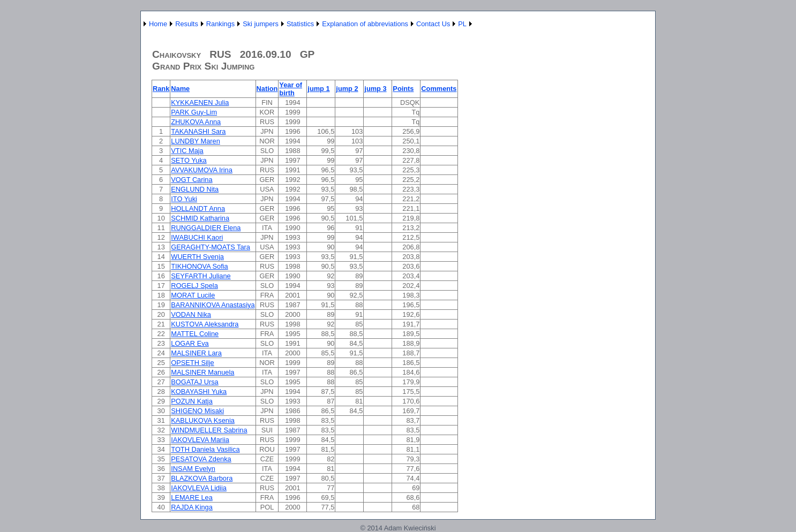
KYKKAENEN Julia (200, 102)
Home (158, 24)
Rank (161, 89)
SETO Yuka (189, 160)
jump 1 (318, 89)
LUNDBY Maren (196, 141)
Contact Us (433, 24)
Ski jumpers (261, 24)
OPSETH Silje (192, 363)
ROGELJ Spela (194, 286)
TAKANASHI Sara (198, 131)
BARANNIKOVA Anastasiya (213, 305)
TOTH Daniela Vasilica (205, 449)
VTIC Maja (187, 151)
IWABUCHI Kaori (197, 237)
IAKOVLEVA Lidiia (199, 488)
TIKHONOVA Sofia (199, 266)
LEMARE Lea (192, 497)
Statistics (300, 24)
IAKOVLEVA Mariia (200, 440)
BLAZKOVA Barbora (202, 478)
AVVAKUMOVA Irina (202, 170)
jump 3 (375, 89)
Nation (267, 89)
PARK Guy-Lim (194, 112)
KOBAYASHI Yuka (199, 392)
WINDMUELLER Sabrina (209, 430)
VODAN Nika (191, 314)
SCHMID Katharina (200, 218)
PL (462, 24)
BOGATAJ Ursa (194, 382)
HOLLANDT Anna (198, 208)
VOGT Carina (192, 180)
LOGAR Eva (190, 343)
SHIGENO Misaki (197, 411)
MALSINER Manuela (202, 372)
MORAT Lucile (193, 295)
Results (187, 24)
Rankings (220, 24)
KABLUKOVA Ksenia (203, 420)
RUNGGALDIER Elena (206, 228)
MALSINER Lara (196, 353)
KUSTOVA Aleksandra (205, 324)
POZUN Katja (192, 401)
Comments (439, 89)
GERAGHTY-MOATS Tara (211, 247)
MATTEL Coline (195, 334)
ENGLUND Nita (195, 189)
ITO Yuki (184, 199)
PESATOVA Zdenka (201, 459)
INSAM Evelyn (193, 469)
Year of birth (291, 89)
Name (180, 89)
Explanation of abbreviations (365, 24)
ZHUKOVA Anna (196, 122)
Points (403, 89)
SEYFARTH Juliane (201, 276)
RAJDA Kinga (192, 507)
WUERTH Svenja (197, 257)
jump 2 (347, 89)
